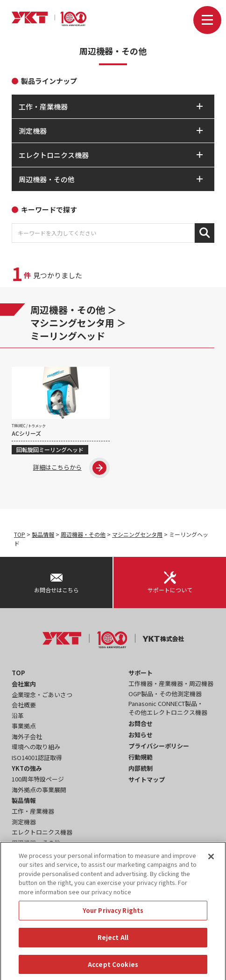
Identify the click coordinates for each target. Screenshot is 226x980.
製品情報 (43, 534)
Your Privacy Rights (113, 919)
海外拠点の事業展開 (39, 790)
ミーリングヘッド (68, 336)
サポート (141, 673)
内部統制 (141, 768)
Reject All (113, 946)
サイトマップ (147, 779)
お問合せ (141, 723)
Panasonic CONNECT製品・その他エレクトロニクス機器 (168, 708)
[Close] (211, 865)
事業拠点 (24, 726)
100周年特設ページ (38, 779)
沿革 (18, 716)
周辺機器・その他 (68, 310)
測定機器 (24, 822)
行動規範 (141, 757)
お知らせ (141, 735)
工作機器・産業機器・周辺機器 (171, 683)
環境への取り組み (36, 747)
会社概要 (24, 705)
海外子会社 (27, 737)
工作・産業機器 (33, 811)
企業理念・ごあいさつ (42, 695)
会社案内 (24, 684)
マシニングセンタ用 (72, 323)
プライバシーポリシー (159, 746)
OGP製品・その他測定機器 (165, 694)
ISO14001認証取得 (37, 757)
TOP (20, 534)
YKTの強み (27, 768)
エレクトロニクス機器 (42, 832)
